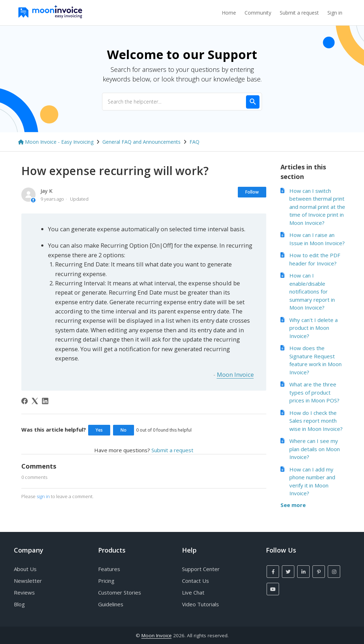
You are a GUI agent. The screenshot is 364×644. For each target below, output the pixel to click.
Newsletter (28, 581)
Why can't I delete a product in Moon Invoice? (314, 328)
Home (229, 13)
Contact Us (196, 581)
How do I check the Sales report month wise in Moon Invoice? (316, 421)
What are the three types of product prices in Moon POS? (314, 392)
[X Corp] (35, 401)
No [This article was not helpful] (124, 430)
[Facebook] (25, 401)
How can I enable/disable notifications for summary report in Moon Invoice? (312, 291)
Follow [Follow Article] (252, 192)
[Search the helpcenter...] (182, 101)
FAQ (194, 142)
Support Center (201, 569)
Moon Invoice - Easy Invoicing (59, 142)
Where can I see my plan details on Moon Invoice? (315, 449)
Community (258, 13)
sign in (43, 496)
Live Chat (193, 592)
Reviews (24, 592)
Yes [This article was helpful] (99, 430)
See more (293, 505)
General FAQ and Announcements (141, 142)
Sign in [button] (335, 13)
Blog (19, 604)
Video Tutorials (200, 604)
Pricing (106, 581)
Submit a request (299, 13)
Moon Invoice (235, 374)
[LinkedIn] (45, 401)
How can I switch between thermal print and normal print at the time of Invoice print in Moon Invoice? (317, 207)
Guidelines (111, 604)
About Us (25, 569)
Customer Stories (120, 592)
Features (109, 569)
